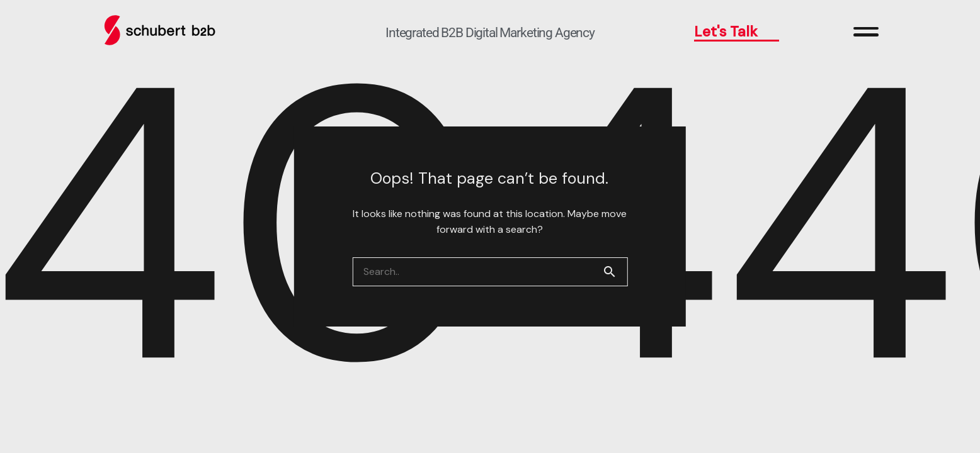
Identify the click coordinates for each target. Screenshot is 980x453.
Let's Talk (737, 31)
